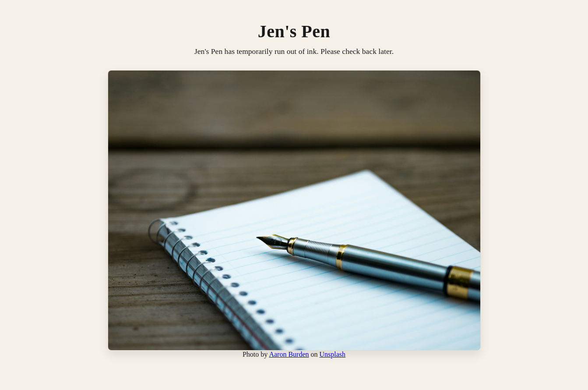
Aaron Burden (289, 354)
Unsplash (333, 354)
